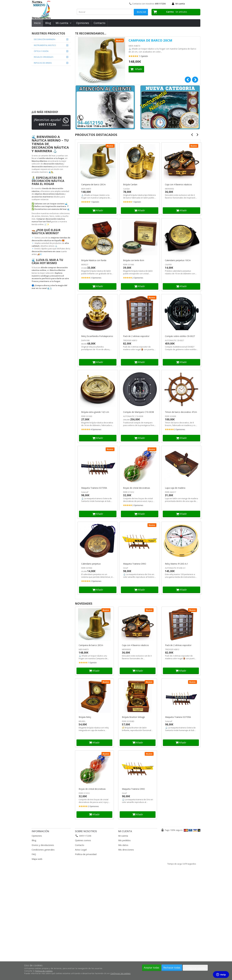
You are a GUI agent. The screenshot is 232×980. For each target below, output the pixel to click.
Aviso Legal (81, 850)
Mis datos (123, 845)
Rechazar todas (172, 968)
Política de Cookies (44, 971)
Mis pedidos (124, 840)
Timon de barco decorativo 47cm (181, 412)
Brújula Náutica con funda (94, 260)
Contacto (100, 23)
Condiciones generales (43, 850)
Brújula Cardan (130, 185)
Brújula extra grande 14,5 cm (95, 412)
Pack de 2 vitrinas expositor (136, 336)
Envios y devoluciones (43, 845)
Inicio (37, 23)
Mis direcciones (126, 850)
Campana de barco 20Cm (150, 40)
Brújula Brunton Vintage (133, 717)
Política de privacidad (86, 854)
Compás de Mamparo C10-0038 (138, 412)
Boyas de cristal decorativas (137, 488)
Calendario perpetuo (91, 564)
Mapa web (37, 859)
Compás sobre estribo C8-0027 (180, 336)
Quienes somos (83, 840)
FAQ (34, 854)
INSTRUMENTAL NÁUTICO (45, 45)
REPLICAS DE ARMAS (43, 63)
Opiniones (83, 23)
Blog (48, 23)
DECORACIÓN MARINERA (45, 39)
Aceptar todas (152, 968)
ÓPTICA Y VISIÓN (41, 51)
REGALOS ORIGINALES (44, 57)
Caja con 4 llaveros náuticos (178, 185)
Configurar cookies (195, 968)
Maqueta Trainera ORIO (135, 564)
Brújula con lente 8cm (134, 260)
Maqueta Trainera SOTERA (94, 488)
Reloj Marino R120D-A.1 (177, 564)
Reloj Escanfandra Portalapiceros (97, 336)
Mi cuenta (180, 4)
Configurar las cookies (120, 973)
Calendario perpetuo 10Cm (178, 260)
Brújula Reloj (85, 717)
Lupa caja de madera (175, 488)
